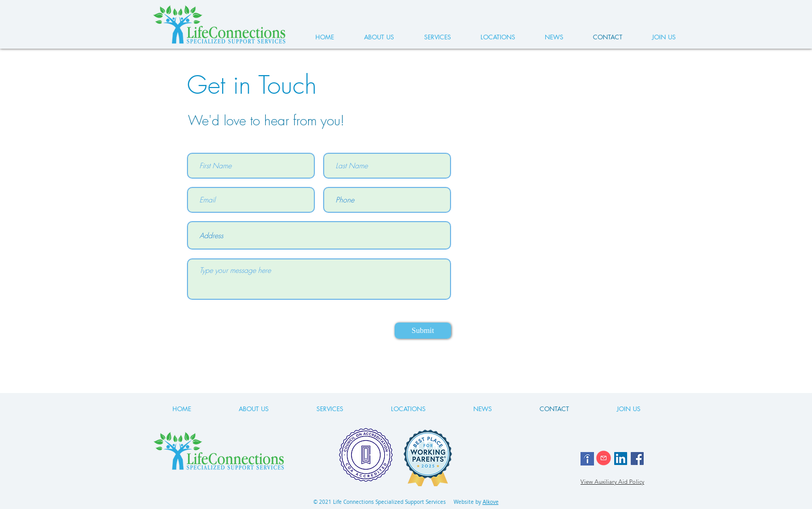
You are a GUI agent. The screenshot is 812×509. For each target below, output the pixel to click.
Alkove (491, 502)
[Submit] (423, 331)
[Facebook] (637, 459)
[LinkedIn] (621, 459)
